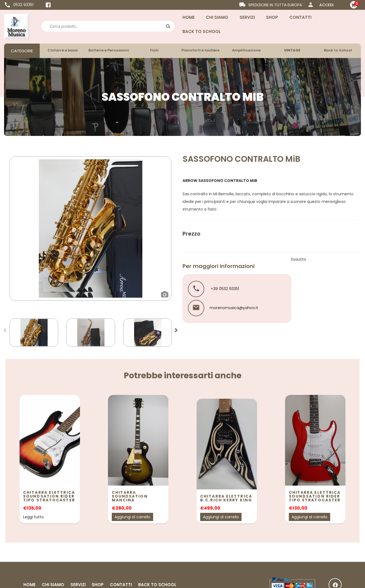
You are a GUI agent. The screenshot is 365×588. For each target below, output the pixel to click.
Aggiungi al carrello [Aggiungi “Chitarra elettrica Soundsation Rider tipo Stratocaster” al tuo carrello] (310, 517)
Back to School (202, 31)
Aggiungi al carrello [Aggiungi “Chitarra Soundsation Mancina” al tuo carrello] (132, 517)
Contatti (300, 17)
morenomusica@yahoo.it (234, 307)
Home (189, 17)
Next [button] (176, 332)
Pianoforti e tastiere (200, 50)
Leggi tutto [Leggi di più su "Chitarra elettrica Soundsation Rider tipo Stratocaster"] (33, 517)
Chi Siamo (217, 17)
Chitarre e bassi (63, 50)
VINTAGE (292, 50)
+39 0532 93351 (224, 288)
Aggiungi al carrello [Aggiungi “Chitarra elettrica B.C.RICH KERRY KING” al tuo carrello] (221, 517)
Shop (272, 17)
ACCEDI (327, 5)
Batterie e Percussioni (109, 50)
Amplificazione (246, 50)
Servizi (247, 17)
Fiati (154, 50)
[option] (90, 229)
